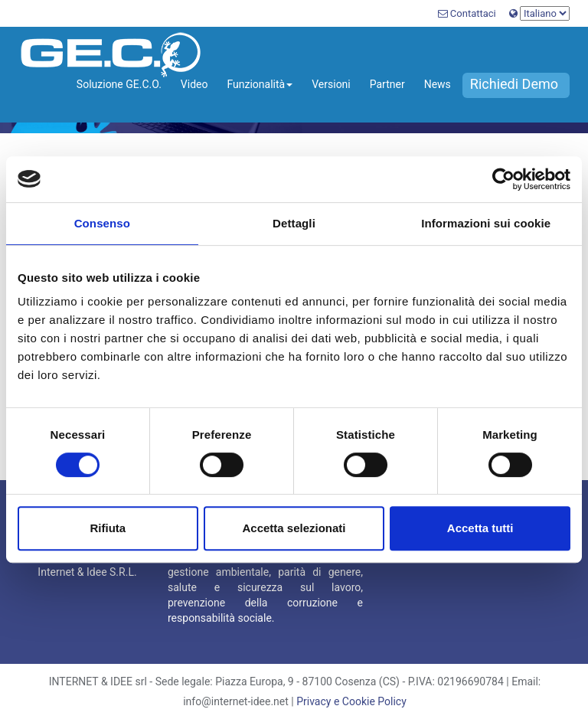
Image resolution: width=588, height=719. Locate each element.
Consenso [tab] (102, 223)
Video (194, 84)
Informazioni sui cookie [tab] (486, 223)
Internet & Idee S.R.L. (87, 572)
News (438, 84)
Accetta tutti (480, 528)
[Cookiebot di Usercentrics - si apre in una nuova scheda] (503, 179)
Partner (387, 84)
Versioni (331, 84)
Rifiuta (108, 528)
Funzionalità (260, 84)
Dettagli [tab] (294, 223)
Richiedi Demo (514, 84)
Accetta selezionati (294, 528)
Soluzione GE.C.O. (119, 84)
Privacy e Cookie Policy (351, 701)
